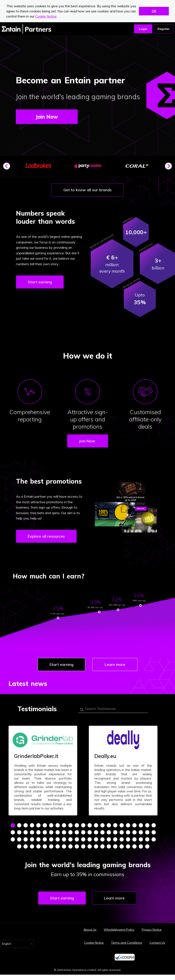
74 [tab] (45, 846)
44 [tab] (141, 832)
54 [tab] (58, 839)
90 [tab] (147, 846)
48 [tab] (19, 839)
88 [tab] (134, 846)
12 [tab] (83, 825)
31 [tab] (58, 832)
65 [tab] (128, 839)
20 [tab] (134, 825)
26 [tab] (26, 832)
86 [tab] (122, 846)
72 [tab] (32, 846)
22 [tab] (147, 825)
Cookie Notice (46, 16)
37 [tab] (96, 832)
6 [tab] (45, 825)
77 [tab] (64, 846)
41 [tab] (122, 832)
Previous (8, 168)
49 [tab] (26, 839)
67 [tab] (141, 839)
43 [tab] (134, 832)
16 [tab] (109, 825)
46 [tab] (154, 832)
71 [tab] (26, 846)
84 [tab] (109, 846)
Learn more (115, 664)
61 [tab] (102, 839)
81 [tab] (90, 846)
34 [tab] (77, 832)
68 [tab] (147, 839)
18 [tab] (122, 825)
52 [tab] (45, 839)
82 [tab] (96, 846)
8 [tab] (58, 825)
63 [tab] (115, 839)
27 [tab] (32, 832)
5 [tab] (38, 825)
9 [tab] (64, 825)
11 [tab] (77, 825)
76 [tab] (58, 846)
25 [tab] (19, 832)
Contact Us (157, 943)
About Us (90, 930)
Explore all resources (46, 536)
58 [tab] (83, 839)
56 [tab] (70, 839)
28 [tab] (38, 832)
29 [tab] (45, 832)
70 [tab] (19, 846)
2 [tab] (19, 825)
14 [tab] (96, 825)
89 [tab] (141, 846)
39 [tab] (109, 832)
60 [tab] (96, 839)
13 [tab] (90, 825)
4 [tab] (32, 825)
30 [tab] (51, 832)
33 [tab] (70, 832)
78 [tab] (70, 846)
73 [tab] (38, 846)
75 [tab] (51, 846)
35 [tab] (83, 832)
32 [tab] (64, 832)
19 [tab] (128, 825)
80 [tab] (83, 846)
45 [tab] (147, 832)
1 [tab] (13, 825)
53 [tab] (51, 839)
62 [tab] (109, 839)
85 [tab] (115, 846)
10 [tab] (70, 825)
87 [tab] (128, 846)
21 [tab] (141, 825)
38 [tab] (102, 832)
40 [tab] (115, 832)
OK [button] (154, 11)
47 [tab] (13, 839)
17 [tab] (115, 825)
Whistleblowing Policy (119, 930)
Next (170, 168)
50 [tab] (32, 839)
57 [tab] (77, 839)
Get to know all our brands (87, 190)
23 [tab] (154, 825)
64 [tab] (122, 839)
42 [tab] (128, 832)
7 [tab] (51, 825)
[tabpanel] (43, 771)
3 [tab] (26, 825)
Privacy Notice (152, 930)
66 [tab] (134, 839)
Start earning (40, 282)
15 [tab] (102, 825)
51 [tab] (38, 839)
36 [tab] (90, 832)
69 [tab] (154, 839)
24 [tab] (13, 832)
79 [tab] (77, 846)
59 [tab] (90, 839)
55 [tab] (64, 839)
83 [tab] (102, 846)
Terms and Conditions (127, 943)
